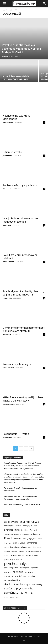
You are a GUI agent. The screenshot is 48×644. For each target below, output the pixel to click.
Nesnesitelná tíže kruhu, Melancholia (17, 117)
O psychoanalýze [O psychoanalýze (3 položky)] (35, 551)
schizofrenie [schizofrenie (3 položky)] (9, 576)
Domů (5, 10)
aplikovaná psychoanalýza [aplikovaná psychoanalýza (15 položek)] (22, 522)
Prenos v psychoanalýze (17, 364)
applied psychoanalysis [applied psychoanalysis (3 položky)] (13, 526)
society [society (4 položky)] (39, 584)
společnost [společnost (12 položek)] (11, 592)
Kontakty (37, 636)
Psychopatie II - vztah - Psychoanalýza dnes (20, 488)
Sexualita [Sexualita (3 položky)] (31, 576)
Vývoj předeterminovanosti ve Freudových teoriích (20, 220)
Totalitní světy (9, 491)
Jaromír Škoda (7, 155)
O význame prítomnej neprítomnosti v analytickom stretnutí (24, 329)
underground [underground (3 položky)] (9, 597)
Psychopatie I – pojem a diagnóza (17, 499)
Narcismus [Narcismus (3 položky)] (23, 551)
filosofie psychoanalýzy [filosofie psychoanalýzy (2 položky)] (11, 534)
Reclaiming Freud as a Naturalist (27, 505)
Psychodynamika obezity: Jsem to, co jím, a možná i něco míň (23, 293)
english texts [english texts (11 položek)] (12, 530)
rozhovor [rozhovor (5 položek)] (29, 572)
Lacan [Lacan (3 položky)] (6, 547)
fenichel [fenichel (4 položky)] (25, 530)
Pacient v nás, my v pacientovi (20, 185)
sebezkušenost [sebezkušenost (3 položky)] (21, 576)
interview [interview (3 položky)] (8, 543)
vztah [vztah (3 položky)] (18, 597)
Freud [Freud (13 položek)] (8, 538)
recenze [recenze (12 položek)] (18, 572)
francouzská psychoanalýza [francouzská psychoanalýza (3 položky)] (31, 534)
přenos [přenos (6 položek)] (8, 572)
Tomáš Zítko (7, 225)
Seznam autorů (13, 636)
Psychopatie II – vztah (16, 434)
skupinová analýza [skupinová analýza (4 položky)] (12, 580)
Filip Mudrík (7, 189)
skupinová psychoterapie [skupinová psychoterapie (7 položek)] (17, 584)
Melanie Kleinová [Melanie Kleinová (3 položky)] (10, 551)
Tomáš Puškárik (8, 56)
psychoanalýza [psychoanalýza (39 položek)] (17, 564)
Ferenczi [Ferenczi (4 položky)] (33, 530)
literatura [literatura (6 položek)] (38, 547)
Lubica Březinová (9, 262)
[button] (4, 3)
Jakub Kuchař (9, 505)
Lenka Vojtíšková (9, 404)
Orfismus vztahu (12, 152)
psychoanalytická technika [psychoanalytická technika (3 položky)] (28, 555)
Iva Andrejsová (8, 122)
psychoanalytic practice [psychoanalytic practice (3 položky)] (13, 560)
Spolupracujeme (26, 636)
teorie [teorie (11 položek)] (23, 593)
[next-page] (31, 449)
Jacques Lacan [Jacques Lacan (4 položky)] (19, 543)
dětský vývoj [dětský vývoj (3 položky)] (28, 526)
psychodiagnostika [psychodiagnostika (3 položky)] (11, 568)
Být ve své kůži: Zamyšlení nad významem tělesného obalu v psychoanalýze (24, 480)
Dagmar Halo (7, 298)
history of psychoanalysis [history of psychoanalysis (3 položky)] (32, 539)
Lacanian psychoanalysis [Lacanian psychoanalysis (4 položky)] (21, 547)
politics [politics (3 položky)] (7, 555)
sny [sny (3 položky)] (33, 584)
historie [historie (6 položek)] (17, 539)
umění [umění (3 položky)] (31, 593)
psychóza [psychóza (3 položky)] (34, 568)
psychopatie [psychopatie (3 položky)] (24, 568)
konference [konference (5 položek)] (32, 543)
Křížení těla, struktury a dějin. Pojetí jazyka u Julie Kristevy (23, 399)
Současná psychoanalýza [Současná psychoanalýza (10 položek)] (19, 588)
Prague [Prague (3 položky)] (14, 555)
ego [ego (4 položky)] (36, 526)
